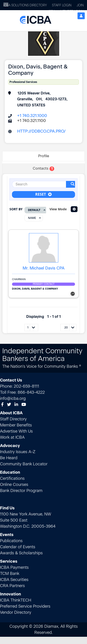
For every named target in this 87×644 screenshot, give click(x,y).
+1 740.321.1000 (32, 116)
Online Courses (14, 485)
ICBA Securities (14, 580)
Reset (43, 194)
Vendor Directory (16, 612)
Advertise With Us (16, 431)
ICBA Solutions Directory (25, 5)
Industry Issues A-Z (18, 452)
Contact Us (11, 380)
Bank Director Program (21, 491)
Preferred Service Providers (25, 606)
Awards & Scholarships (21, 553)
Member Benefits (16, 425)
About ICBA (11, 413)
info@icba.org (13, 398)
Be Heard (9, 458)
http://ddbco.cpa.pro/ (41, 131)
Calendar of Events (18, 547)
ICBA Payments (14, 567)
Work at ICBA (12, 437)
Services (9, 561)
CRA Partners (12, 586)
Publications (11, 541)
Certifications (12, 478)
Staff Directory (13, 419)
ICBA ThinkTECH (16, 600)
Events (7, 535)
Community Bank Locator (24, 464)
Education (10, 472)
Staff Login (62, 5)
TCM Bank (10, 574)
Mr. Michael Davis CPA (43, 268)
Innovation (11, 594)
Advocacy (10, 446)
